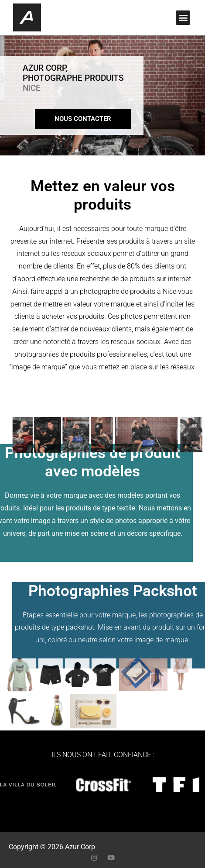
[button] (183, 18)
